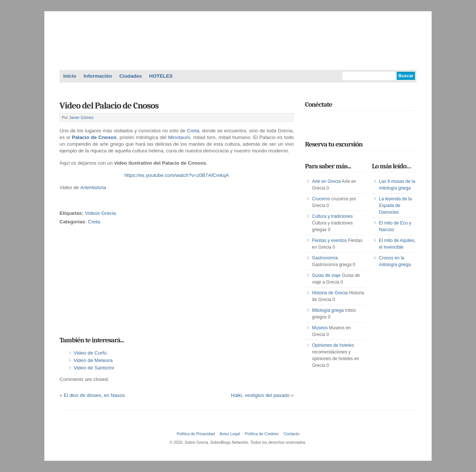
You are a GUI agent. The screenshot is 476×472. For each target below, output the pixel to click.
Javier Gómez (81, 117)
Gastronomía (325, 258)
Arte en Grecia (326, 181)
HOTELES (161, 76)
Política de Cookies (262, 434)
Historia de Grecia (330, 293)
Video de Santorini (94, 368)
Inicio (70, 76)
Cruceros (321, 199)
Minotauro (179, 137)
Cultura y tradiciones (332, 216)
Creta (193, 131)
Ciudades (131, 76)
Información (98, 76)
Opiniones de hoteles (333, 345)
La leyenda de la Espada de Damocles (395, 206)
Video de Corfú (90, 353)
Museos (320, 328)
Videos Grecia (100, 213)
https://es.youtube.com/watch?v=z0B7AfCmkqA (176, 175)
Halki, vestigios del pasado (260, 395)
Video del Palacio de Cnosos (109, 106)
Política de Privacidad (196, 434)
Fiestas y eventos (329, 240)
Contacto (291, 434)
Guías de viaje (326, 275)
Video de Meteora (93, 360)
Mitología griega (328, 310)
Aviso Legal (230, 434)
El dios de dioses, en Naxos (94, 395)
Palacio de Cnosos (94, 137)
